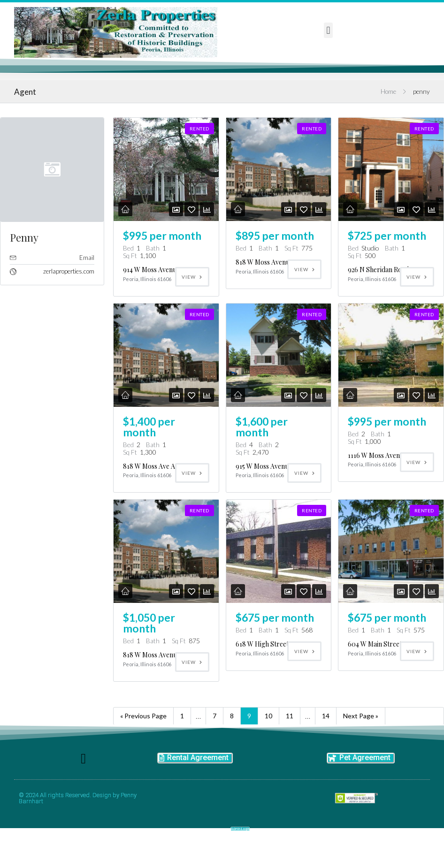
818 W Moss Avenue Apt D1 (275, 274)
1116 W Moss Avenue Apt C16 (390, 467)
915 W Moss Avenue (264, 478)
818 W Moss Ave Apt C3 (157, 478)
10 (268, 727)
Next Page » (361, 727)
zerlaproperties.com (69, 283)
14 (326, 727)
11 (290, 727)
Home (388, 103)
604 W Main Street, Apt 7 (384, 656)
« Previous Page (143, 727)
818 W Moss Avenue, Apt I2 (162, 666)
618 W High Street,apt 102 (274, 656)
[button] (328, 30)
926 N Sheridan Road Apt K (387, 281)
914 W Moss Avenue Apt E (160, 281)
